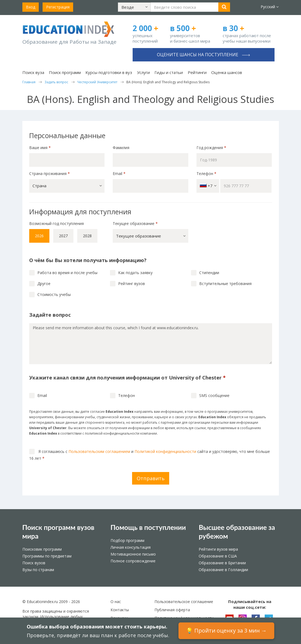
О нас (116, 602)
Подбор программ (127, 540)
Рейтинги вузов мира (218, 549)
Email (119, 173)
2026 (39, 236)
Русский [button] (270, 7)
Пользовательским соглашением (99, 451)
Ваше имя (40, 148)
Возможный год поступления (56, 223)
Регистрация (58, 7)
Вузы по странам (38, 570)
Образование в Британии (222, 563)
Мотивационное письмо (133, 554)
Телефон (206, 173)
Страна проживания (50, 173)
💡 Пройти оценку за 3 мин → (226, 630)
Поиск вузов (34, 563)
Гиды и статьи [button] (169, 72)
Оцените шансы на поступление (203, 55)
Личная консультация (131, 547)
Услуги (143, 72)
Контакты (120, 610)
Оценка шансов (227, 72)
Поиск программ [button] (65, 72)
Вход (31, 7)
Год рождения (212, 148)
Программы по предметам (47, 556)
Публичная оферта (172, 610)
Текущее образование (135, 223)
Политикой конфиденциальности (165, 451)
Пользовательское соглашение (184, 602)
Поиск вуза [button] (33, 72)
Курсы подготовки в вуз (109, 72)
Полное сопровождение (133, 561)
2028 (87, 236)
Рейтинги (197, 72)
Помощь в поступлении (148, 527)
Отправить (151, 478)
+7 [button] (208, 186)
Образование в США (218, 556)
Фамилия (121, 148)
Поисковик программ (42, 549)
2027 (63, 236)
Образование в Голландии (223, 570)
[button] (134, 7)
